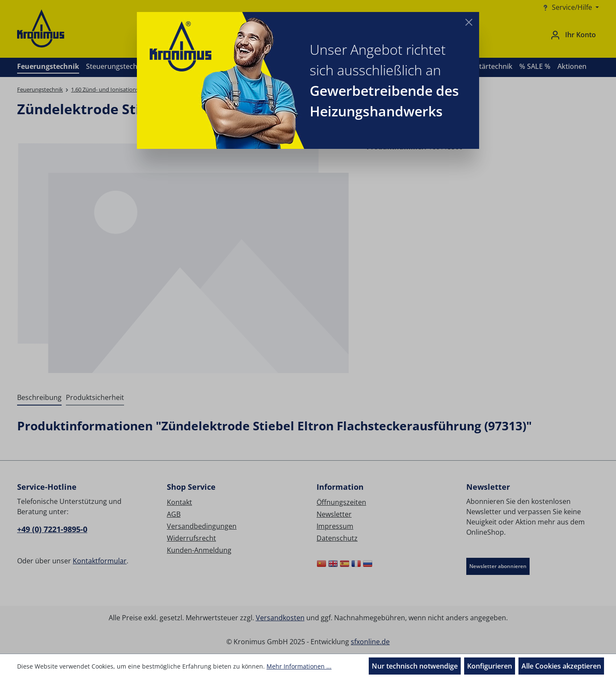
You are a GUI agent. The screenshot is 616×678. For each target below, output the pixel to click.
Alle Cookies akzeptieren (561, 666)
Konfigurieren (490, 666)
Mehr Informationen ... (299, 666)
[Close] (469, 22)
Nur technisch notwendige (415, 666)
